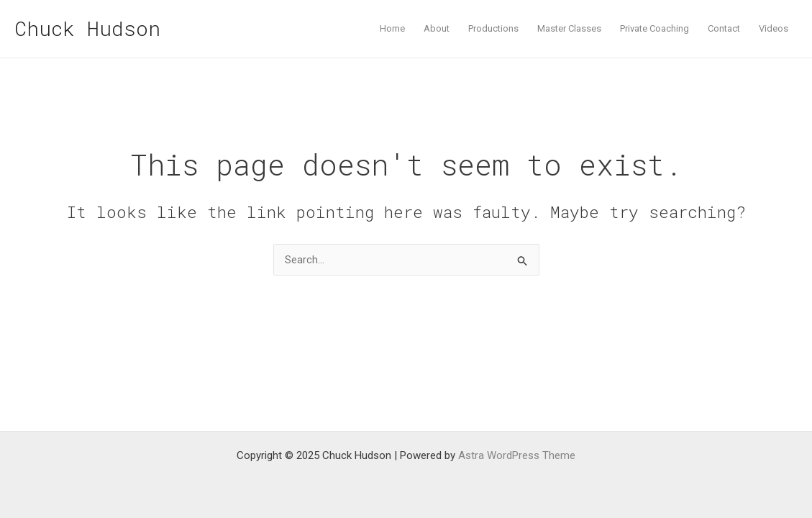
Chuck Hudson (87, 28)
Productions (493, 28)
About (437, 28)
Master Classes (569, 28)
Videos (774, 28)
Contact (724, 28)
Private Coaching (654, 28)
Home (392, 28)
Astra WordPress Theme (517, 455)
